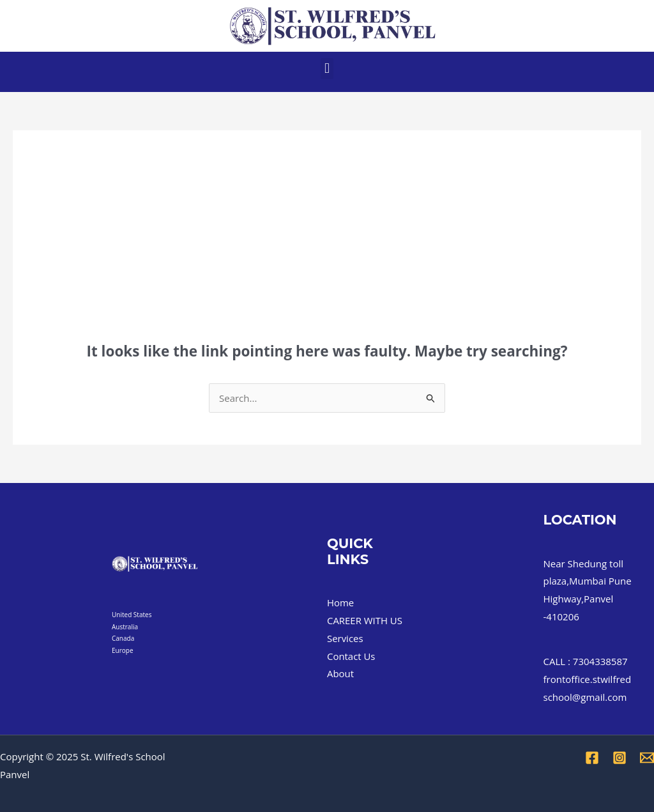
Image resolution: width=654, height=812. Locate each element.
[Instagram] (620, 758)
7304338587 (600, 661)
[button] (327, 69)
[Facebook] (592, 758)
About (340, 673)
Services (345, 638)
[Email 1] (647, 758)
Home (340, 602)
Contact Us (351, 656)
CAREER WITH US (365, 620)
